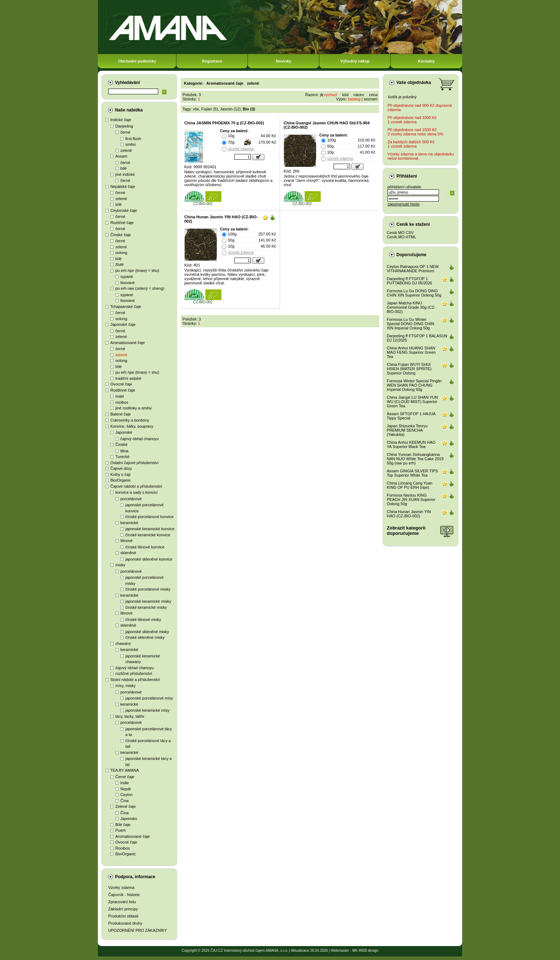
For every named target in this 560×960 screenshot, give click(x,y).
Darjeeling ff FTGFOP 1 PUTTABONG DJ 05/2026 (409, 281)
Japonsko (129, 819)
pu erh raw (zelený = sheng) (140, 288)
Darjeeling (124, 126)
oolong (121, 253)
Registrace (212, 61)
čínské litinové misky (143, 620)
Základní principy (123, 909)
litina (124, 451)
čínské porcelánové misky (148, 589)
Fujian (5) (210, 109)
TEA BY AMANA (125, 770)
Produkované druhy (125, 923)
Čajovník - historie (124, 895)
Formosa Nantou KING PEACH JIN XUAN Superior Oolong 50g (411, 499)
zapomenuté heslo (404, 204)
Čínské (121, 444)
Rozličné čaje (122, 223)
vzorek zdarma (241, 149)
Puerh (121, 830)
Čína (124, 801)
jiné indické (125, 174)
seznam (371, 99)
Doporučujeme (411, 255)
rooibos (122, 402)
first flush (133, 139)
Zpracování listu (122, 902)
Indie (125, 783)
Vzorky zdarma (121, 887)
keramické (129, 523)
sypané (127, 277)
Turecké (122, 457)
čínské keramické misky (146, 607)
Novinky (284, 61)
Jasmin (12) (230, 109)
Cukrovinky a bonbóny (130, 420)
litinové (126, 541)
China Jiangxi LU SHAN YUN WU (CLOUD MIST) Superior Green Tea (412, 402)
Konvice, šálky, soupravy (132, 426)
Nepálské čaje (123, 186)
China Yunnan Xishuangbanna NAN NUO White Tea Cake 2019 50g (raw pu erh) (415, 459)
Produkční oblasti (123, 916)
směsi (131, 144)
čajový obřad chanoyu (139, 439)
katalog (354, 99)
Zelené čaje (126, 806)
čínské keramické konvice (148, 535)
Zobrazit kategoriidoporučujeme (406, 531)
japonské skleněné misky (147, 632)
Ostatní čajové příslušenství (134, 463)
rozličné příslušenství (134, 673)
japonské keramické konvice (150, 529)
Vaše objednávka (414, 83)
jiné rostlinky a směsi (133, 408)
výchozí (331, 95)
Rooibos (122, 848)
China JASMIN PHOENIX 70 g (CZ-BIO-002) (224, 123)
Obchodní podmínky (137, 61)
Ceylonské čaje (124, 210)
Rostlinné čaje (123, 390)
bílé (124, 168)
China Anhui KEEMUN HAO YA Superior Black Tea (411, 444)
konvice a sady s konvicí (137, 492)
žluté (119, 264)
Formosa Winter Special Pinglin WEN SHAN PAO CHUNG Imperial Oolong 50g (414, 385)
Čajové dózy (121, 468)
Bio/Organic (121, 480)
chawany (123, 643)
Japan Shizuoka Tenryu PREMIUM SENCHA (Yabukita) (407, 430)
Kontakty (426, 61)
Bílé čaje (123, 825)
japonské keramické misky (148, 601)
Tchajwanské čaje (126, 307)
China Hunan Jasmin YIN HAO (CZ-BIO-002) (409, 514)
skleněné (128, 553)
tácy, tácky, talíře (130, 716)
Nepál (126, 789)
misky (120, 565)
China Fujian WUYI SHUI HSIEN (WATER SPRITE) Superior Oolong (409, 369)
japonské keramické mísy (147, 710)
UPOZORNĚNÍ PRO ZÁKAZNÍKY (137, 930)
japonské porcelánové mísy (149, 698)
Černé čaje (125, 777)
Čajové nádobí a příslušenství (136, 486)
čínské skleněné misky (145, 637)
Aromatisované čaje (128, 343)
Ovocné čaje (121, 384)
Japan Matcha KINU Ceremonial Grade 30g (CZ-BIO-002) (411, 307)
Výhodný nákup (355, 61)
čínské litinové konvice (145, 547)
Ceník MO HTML (402, 237)
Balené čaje (121, 414)
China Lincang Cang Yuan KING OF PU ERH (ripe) (410, 485)
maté (120, 396)
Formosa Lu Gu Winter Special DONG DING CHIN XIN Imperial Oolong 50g (411, 324)
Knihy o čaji (120, 474)
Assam (121, 156)
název (359, 95)
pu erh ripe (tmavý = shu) (137, 270)
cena (373, 95)
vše (196, 109)
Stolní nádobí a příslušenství (135, 680)
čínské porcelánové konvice (149, 517)
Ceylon (126, 795)
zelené (126, 150)
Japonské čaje (123, 324)
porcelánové (131, 499)
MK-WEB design (365, 951)
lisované (127, 283)
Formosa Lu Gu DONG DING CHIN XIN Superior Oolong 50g (414, 293)
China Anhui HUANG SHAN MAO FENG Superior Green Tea (411, 352)
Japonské (124, 432)
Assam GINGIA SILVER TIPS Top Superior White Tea (412, 473)
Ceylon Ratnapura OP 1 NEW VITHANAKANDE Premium (413, 269)
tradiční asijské (128, 378)
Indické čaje (121, 120)
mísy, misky (126, 686)
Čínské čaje (121, 235)
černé (125, 132)
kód (345, 95)
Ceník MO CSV (400, 233)
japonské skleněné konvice (149, 559)
